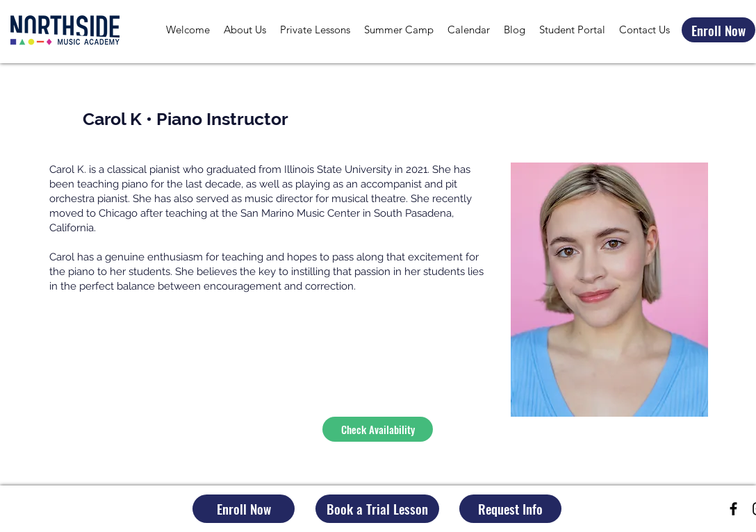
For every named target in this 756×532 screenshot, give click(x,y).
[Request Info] (510, 509)
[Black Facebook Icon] (733, 509)
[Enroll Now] (718, 30)
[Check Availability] (378, 429)
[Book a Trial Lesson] (377, 509)
